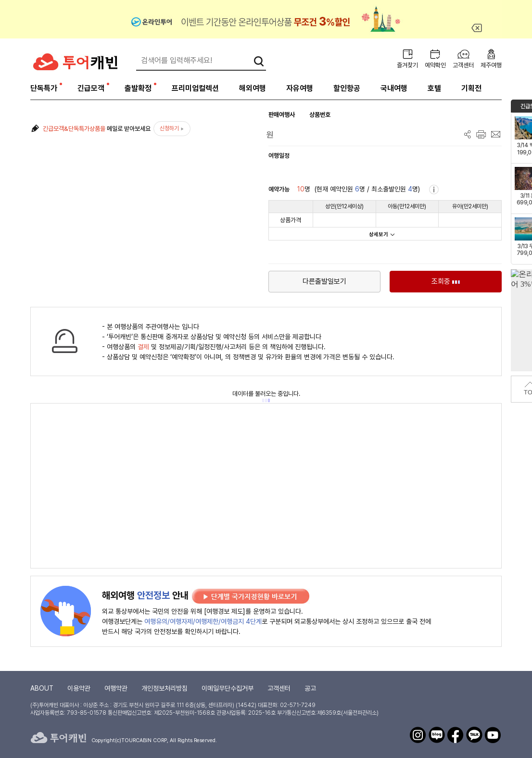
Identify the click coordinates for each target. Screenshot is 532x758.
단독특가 (44, 88)
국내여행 (394, 88)
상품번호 (320, 115)
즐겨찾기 (407, 65)
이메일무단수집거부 (228, 688)
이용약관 (79, 688)
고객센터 (463, 65)
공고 (310, 688)
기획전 (471, 88)
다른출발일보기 (324, 281)
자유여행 (300, 88)
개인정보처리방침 (165, 688)
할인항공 (347, 88)
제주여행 (491, 65)
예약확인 (435, 65)
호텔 (434, 88)
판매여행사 (282, 115)
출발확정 (138, 88)
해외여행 (253, 88)
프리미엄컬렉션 (195, 88)
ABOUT (42, 688)
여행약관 (116, 688)
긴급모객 (91, 88)
